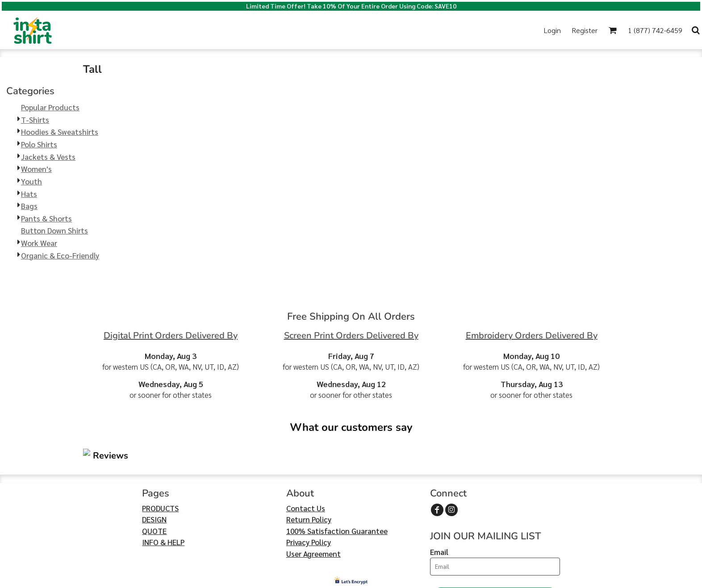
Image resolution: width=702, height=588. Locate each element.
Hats (29, 194)
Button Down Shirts (54, 230)
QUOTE (154, 477)
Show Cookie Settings (351, 580)
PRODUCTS (160, 455)
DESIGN (154, 466)
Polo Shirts (39, 144)
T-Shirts (35, 120)
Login (552, 30)
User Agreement (313, 500)
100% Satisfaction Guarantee (337, 477)
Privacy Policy (309, 488)
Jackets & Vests (48, 157)
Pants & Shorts (46, 218)
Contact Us (306, 455)
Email (439, 498)
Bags (29, 206)
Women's (36, 169)
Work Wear (39, 243)
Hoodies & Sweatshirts (60, 132)
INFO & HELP (163, 488)
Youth (31, 181)
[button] (263, 30)
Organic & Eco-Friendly (60, 255)
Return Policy (309, 466)
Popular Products (50, 107)
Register (585, 30)
